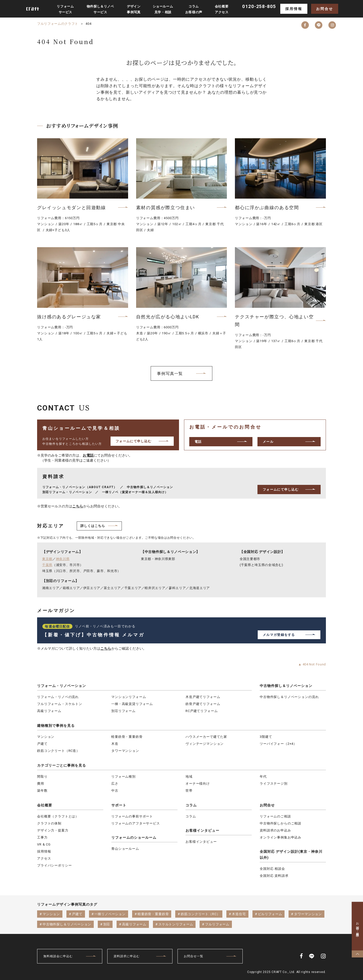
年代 (263, 777)
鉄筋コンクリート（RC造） (58, 751)
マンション (46, 737)
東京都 (47, 559)
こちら (78, 506)
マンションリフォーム (129, 697)
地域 (189, 777)
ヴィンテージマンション (205, 744)
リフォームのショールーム (134, 837)
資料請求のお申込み (275, 830)
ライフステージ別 (274, 784)
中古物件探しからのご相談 (281, 823)
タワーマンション (125, 751)
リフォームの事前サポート (132, 816)
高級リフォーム (49, 711)
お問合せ (325, 9)
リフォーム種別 (123, 777)
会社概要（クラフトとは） (58, 816)
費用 (41, 784)
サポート (119, 805)
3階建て (266, 737)
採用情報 (294, 9)
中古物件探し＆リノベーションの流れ (289, 697)
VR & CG (44, 844)
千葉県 (47, 565)
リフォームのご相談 (275, 816)
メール (268, 442)
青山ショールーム (125, 849)
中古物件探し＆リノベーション (286, 686)
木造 (115, 744)
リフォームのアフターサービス (136, 823)
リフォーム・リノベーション (62, 686)
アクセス (44, 858)
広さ (115, 784)
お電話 (88, 455)
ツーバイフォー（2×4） (278, 744)
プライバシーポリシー (54, 865)
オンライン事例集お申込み (281, 837)
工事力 (42, 837)
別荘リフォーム (123, 711)
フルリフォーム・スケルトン (60, 704)
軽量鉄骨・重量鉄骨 (127, 737)
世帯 (189, 791)
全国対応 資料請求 (274, 876)
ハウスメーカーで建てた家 (206, 737)
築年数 (42, 791)
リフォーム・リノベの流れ (58, 697)
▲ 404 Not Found (312, 664)
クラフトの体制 (49, 823)
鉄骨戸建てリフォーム (203, 704)
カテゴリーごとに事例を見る (62, 765)
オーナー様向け (198, 784)
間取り (42, 777)
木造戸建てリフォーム (203, 697)
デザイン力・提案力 (53, 830)
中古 (115, 791)
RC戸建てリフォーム (202, 711)
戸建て (42, 744)
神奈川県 (63, 559)
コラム (191, 805)
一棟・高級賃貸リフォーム (132, 704)
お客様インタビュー (202, 830)
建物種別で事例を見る (56, 726)
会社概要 (45, 805)
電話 (198, 442)
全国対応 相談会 (272, 869)
